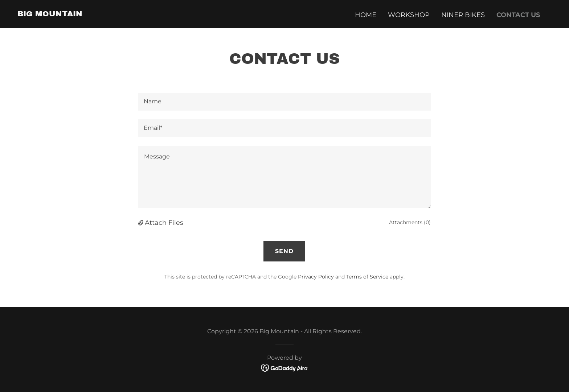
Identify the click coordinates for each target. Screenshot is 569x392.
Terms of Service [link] (367, 277)
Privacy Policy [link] (316, 277)
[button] (142, 223)
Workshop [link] (409, 15)
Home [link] (366, 15)
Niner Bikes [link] (463, 15)
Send (284, 251)
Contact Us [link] (518, 15)
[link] (50, 14)
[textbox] (284, 102)
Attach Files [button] (164, 223)
